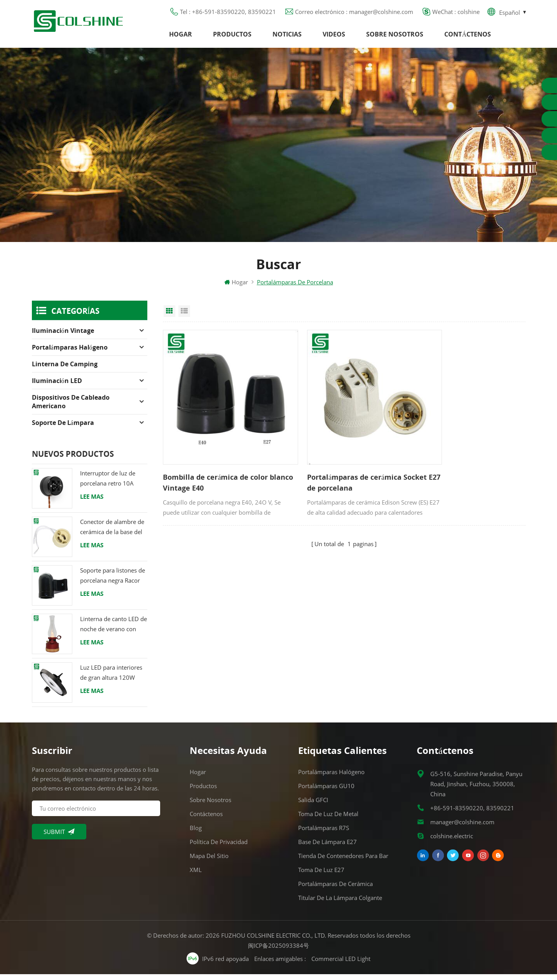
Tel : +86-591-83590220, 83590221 (228, 14)
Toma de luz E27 (321, 876)
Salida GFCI (313, 806)
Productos (232, 37)
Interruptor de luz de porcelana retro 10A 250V (108, 484)
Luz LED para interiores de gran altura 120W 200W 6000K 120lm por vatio (113, 678)
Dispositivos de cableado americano (71, 407)
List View (184, 317)
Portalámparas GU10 (326, 792)
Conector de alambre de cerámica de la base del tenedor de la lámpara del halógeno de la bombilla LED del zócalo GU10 (112, 533)
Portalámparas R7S (324, 834)
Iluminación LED (57, 386)
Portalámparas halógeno (70, 353)
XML (196, 876)
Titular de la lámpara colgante (340, 903)
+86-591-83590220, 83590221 (472, 814)
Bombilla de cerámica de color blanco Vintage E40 (215, 468)
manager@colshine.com (462, 828)
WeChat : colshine (456, 14)
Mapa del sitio (209, 862)
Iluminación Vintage (63, 336)
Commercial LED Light (341, 964)
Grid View (169, 317)
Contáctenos (468, 37)
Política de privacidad (219, 848)
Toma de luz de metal (328, 820)
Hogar (181, 37)
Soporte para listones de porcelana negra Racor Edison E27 (113, 581)
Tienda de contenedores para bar (343, 862)
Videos (334, 37)
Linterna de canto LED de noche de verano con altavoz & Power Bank (113, 630)
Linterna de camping (65, 369)
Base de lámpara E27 (327, 848)
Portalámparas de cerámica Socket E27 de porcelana (334, 468)
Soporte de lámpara (63, 428)
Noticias (287, 37)
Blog (196, 834)
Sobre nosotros (395, 37)
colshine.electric (452, 842)
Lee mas (92, 502)
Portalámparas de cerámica (335, 889)
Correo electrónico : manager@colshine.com (354, 14)
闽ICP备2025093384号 (278, 951)
